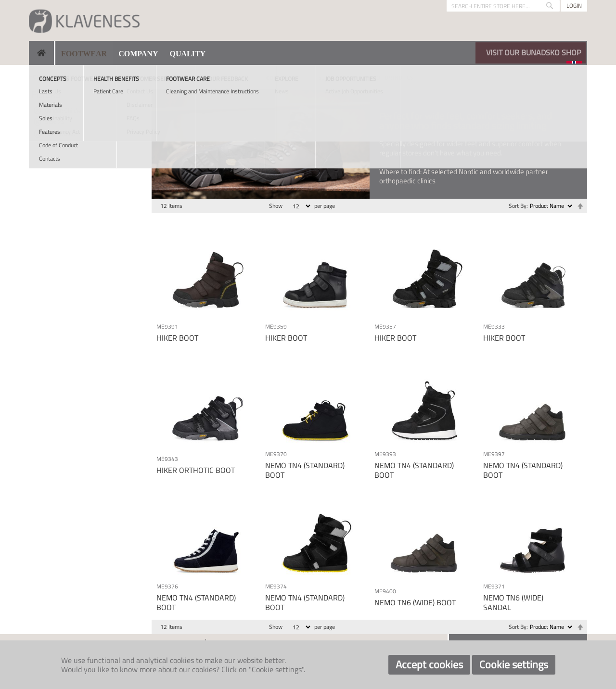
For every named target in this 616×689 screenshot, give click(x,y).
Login (574, 6)
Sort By (518, 206)
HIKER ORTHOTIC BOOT (196, 470)
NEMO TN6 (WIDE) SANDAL (513, 602)
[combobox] (503, 6)
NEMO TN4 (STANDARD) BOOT (305, 470)
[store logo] (84, 20)
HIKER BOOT (177, 338)
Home (37, 77)
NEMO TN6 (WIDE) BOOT (415, 602)
